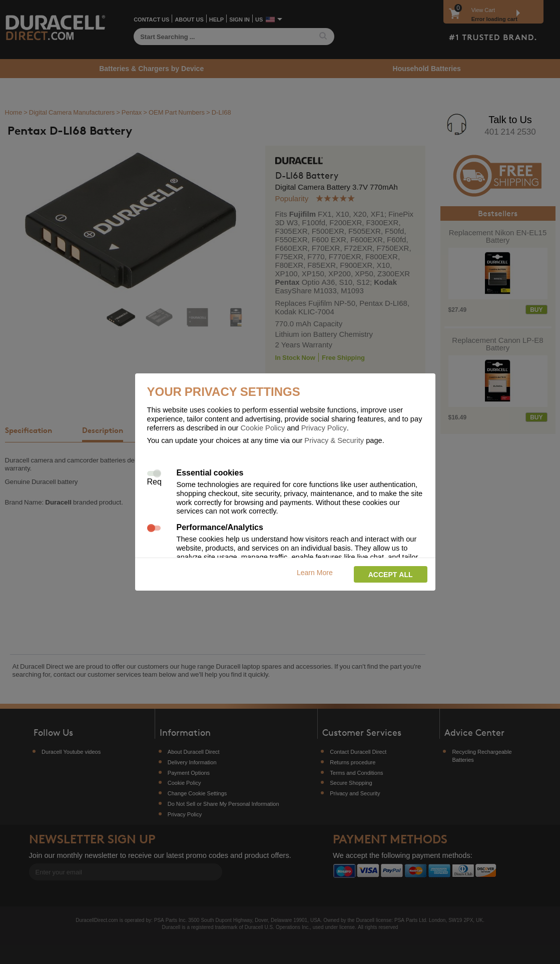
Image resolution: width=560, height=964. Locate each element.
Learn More (315, 572)
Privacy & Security (334, 440)
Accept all (391, 574)
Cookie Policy (263, 427)
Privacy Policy (324, 427)
